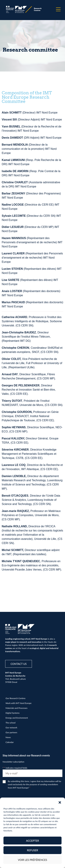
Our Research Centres (16, 698)
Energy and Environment (17, 718)
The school (10, 723)
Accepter (32, 841)
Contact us (19, 664)
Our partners (11, 732)
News (8, 737)
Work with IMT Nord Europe (19, 703)
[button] (60, 802)
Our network (11, 728)
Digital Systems (12, 713)
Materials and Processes (16, 708)
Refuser (33, 850)
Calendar (10, 742)
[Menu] (58, 9)
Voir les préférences (32, 860)
